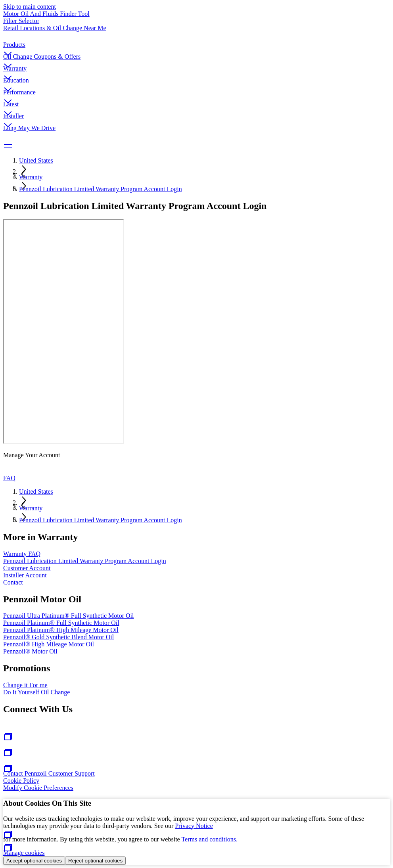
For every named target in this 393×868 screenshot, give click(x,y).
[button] (196, 47)
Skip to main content (30, 7)
